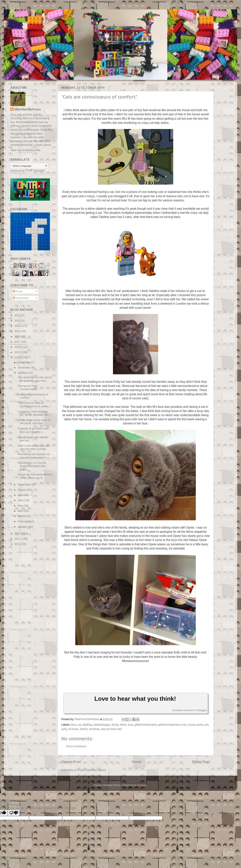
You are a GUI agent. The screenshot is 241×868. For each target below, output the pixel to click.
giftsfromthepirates (146, 725)
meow (192, 725)
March (22, 516)
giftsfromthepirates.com (172, 725)
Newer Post (71, 762)
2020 (18, 326)
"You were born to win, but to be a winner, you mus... (34, 379)
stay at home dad (111, 729)
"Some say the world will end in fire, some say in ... (34, 476)
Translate (35, 171)
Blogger (142, 785)
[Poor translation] (14, 813)
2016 (18, 347)
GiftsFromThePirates (27, 109)
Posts (18, 291)
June (21, 500)
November (24, 368)
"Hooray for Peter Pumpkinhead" (28, 388)
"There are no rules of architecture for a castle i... (34, 405)
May (21, 506)
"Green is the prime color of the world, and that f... (34, 422)
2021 (18, 321)
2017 (18, 342)
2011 (18, 544)
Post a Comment (76, 746)
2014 (18, 358)
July (21, 495)
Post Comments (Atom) (92, 770)
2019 (18, 331)
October (23, 373)
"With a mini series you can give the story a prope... (33, 447)
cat (79, 725)
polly (64, 729)
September (25, 484)
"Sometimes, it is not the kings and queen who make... (32, 466)
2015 (18, 352)
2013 (18, 533)
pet (206, 725)
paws (200, 725)
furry (130, 725)
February (24, 521)
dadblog (87, 725)
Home (137, 762)
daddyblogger (102, 725)
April (21, 511)
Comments (21, 298)
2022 (18, 315)
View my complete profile (25, 150)
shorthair (94, 729)
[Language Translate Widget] (29, 166)
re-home (73, 729)
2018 (18, 336)
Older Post (201, 762)
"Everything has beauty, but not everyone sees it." (34, 456)
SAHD (84, 729)
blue (73, 725)
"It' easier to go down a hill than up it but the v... (33, 430)
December (24, 362)
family (115, 725)
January (23, 527)
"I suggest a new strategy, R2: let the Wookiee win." (34, 413)
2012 (18, 539)
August (22, 490)
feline (123, 725)
